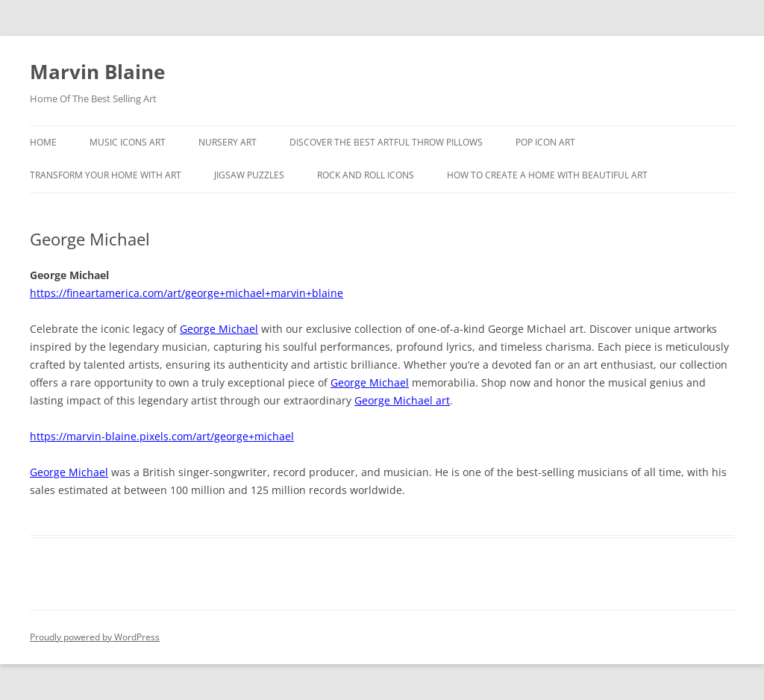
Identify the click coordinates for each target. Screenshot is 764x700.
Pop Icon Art (545, 142)
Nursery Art (228, 142)
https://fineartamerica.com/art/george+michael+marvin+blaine (187, 293)
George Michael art (402, 400)
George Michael (219, 329)
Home (43, 142)
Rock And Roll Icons (366, 175)
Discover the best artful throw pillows (386, 142)
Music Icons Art (128, 142)
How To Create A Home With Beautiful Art (547, 175)
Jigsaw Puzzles (249, 175)
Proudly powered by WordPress (95, 637)
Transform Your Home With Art (106, 175)
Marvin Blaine (97, 72)
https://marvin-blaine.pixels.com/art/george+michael (162, 436)
